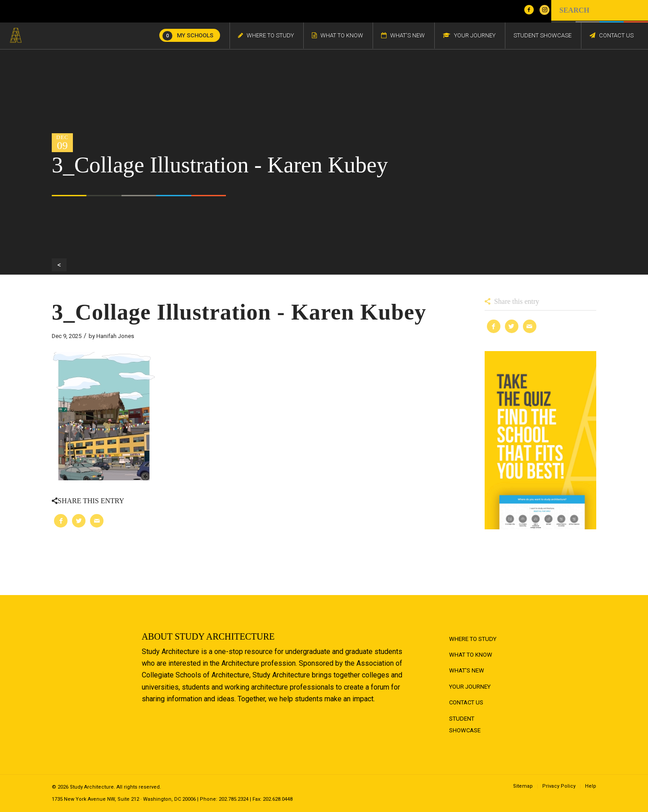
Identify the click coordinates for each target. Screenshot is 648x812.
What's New (467, 670)
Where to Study (473, 639)
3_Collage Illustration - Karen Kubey (239, 312)
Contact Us (466, 702)
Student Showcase (465, 724)
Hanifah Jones (115, 336)
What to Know (471, 655)
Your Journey (470, 687)
